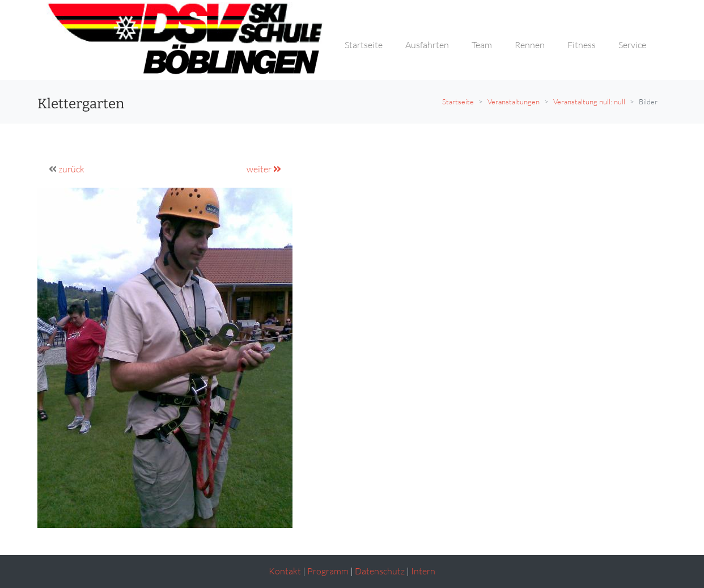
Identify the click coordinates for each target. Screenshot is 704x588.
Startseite (458, 101)
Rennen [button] (530, 45)
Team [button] (482, 45)
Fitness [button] (582, 45)
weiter (264, 169)
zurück (71, 169)
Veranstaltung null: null (589, 101)
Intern (423, 571)
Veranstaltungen (514, 101)
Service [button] (632, 45)
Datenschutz (380, 571)
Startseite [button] (364, 45)
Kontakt (285, 571)
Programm (328, 571)
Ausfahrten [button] (427, 45)
